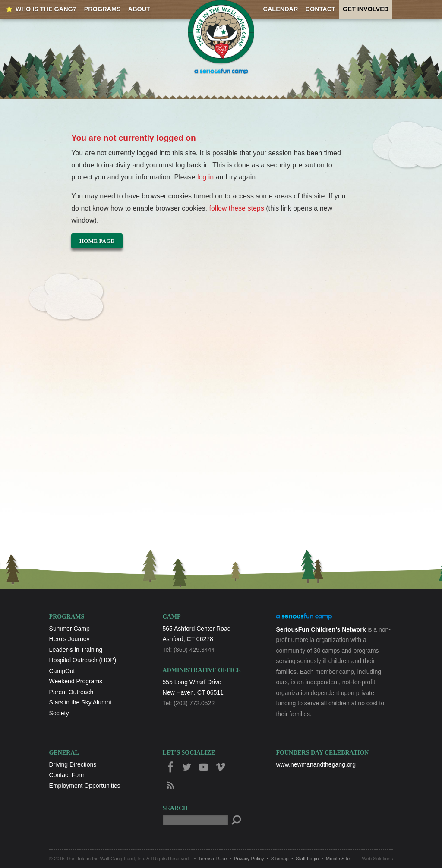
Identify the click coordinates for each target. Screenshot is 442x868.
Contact (320, 9)
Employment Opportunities (85, 786)
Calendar (281, 9)
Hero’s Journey (69, 639)
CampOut (62, 671)
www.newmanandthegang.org (316, 764)
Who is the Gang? (46, 9)
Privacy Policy (249, 859)
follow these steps (237, 208)
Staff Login (307, 859)
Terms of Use (213, 859)
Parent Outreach (71, 692)
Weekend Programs (76, 681)
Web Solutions (377, 859)
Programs (103, 9)
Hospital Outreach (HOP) (83, 660)
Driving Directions (73, 764)
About (139, 9)
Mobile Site (338, 859)
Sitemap (280, 859)
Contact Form (68, 775)
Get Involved (366, 9)
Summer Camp (69, 629)
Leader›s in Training (76, 650)
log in (205, 177)
